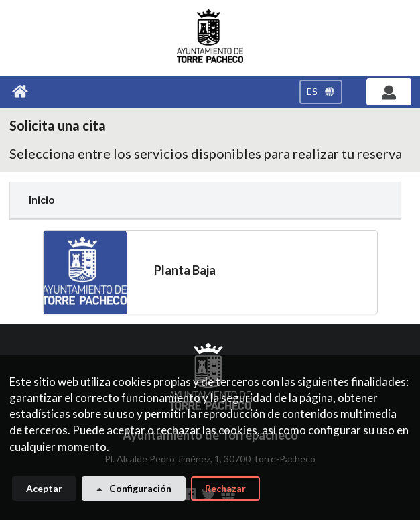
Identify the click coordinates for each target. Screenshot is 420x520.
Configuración (133, 492)
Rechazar (225, 492)
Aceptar (44, 492)
